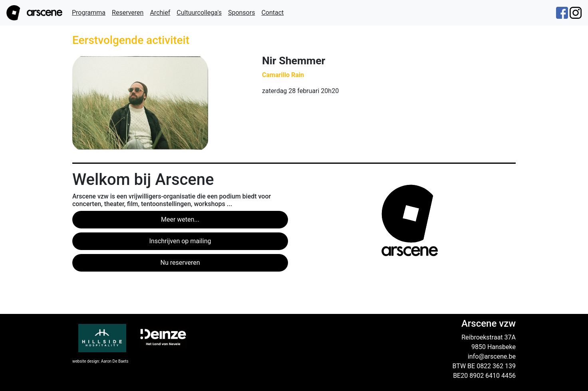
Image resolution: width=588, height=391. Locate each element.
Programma (89, 13)
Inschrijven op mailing (180, 241)
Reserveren (128, 13)
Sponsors (242, 13)
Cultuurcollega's (199, 13)
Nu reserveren (180, 263)
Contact (272, 13)
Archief (160, 13)
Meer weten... (180, 219)
